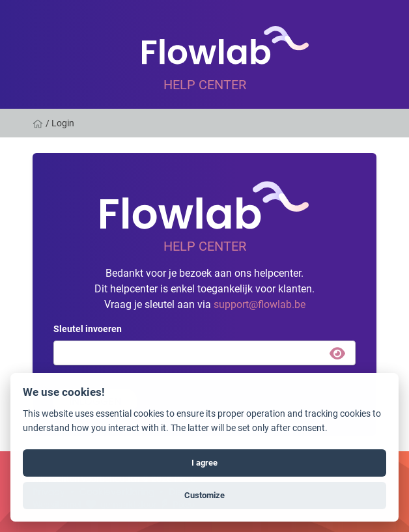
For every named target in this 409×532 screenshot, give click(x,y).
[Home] (39, 123)
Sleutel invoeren (88, 329)
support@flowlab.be (260, 304)
